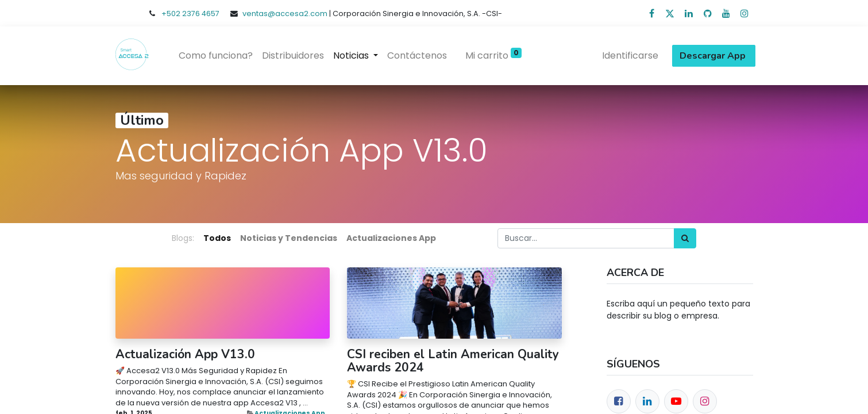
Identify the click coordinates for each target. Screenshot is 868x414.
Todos (217, 238)
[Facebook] (619, 401)
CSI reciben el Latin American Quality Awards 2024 (453, 361)
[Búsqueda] (685, 238)
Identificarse (628, 55)
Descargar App (711, 56)
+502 (172, 14)
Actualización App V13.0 (185, 354)
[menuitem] (219, 56)
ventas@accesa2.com (285, 14)
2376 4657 (201, 14)
